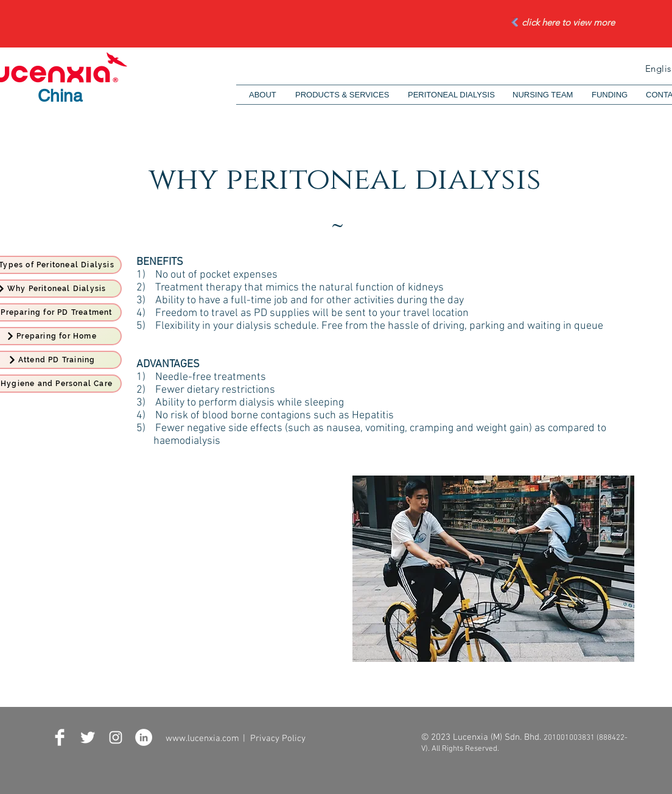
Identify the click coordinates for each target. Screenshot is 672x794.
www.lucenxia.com (202, 739)
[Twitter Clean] (88, 737)
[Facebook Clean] (60, 737)
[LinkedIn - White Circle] (144, 737)
